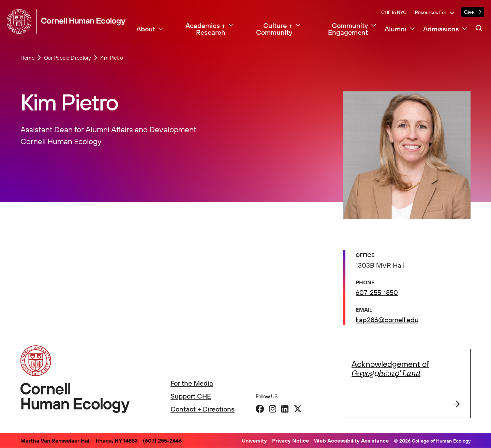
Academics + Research (205, 29)
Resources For (431, 12)
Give (469, 12)
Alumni (396, 29)
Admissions (441, 29)
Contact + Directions (203, 409)
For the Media (192, 383)
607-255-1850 (377, 293)
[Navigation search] (479, 28)
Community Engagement (348, 29)
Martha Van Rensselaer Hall (56, 440)
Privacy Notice (291, 440)
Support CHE (191, 396)
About (146, 29)
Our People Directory (68, 58)
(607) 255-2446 (162, 440)
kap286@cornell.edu (387, 321)
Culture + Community (274, 29)
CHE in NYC (394, 12)
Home (27, 58)
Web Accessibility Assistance (351, 440)
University (254, 440)
